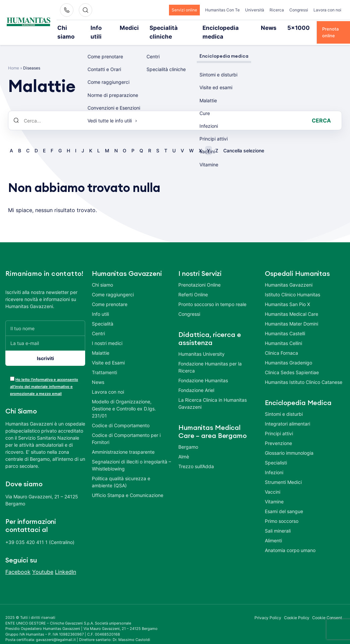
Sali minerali (278, 522)
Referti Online (193, 285)
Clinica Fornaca (281, 344)
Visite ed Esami (108, 354)
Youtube (43, 563)
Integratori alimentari (287, 415)
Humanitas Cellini (283, 334)
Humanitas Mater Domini (291, 315)
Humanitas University (201, 345)
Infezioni (274, 463)
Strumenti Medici (283, 473)
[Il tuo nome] (45, 319)
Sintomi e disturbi (284, 405)
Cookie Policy (297, 609)
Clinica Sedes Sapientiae (292, 363)
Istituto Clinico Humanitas (293, 285)
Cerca (321, 111)
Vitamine (274, 492)
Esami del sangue (284, 502)
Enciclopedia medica (215, 28)
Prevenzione (278, 434)
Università (255, 10)
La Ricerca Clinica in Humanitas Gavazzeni (213, 394)
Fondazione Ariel (196, 381)
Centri (98, 324)
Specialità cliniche (165, 28)
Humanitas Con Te (222, 10)
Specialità (103, 315)
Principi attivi (279, 424)
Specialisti (276, 454)
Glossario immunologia (289, 444)
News (253, 28)
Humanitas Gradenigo (288, 354)
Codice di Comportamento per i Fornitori (126, 430)
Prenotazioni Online (199, 276)
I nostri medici (107, 334)
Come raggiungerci (113, 285)
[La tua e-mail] (45, 334)
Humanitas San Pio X (287, 295)
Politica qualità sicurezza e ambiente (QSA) (121, 473)
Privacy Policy (268, 609)
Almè (184, 448)
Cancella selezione (244, 141)
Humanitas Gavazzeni (289, 276)
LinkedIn (66, 563)
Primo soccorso (282, 512)
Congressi (299, 10)
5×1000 (278, 28)
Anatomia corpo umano (290, 541)
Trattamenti (104, 363)
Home (14, 59)
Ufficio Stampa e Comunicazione (128, 486)
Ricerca (277, 10)
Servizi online (184, 10)
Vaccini (273, 483)
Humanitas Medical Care (291, 305)
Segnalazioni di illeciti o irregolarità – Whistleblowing (131, 456)
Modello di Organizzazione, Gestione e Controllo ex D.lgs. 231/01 (124, 400)
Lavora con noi (327, 10)
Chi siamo (74, 28)
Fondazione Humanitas (203, 371)
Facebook (18, 563)
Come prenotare (110, 295)
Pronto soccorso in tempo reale (212, 295)
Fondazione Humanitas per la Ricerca (210, 358)
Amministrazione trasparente (123, 443)
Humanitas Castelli (285, 324)
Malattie (101, 344)
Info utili (104, 28)
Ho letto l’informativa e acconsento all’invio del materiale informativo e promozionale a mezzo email (44, 378)
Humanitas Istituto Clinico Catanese (304, 373)
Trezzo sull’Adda (196, 457)
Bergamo (188, 438)
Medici (130, 28)
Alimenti (273, 531)
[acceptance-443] (12, 370)
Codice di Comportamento (121, 416)
